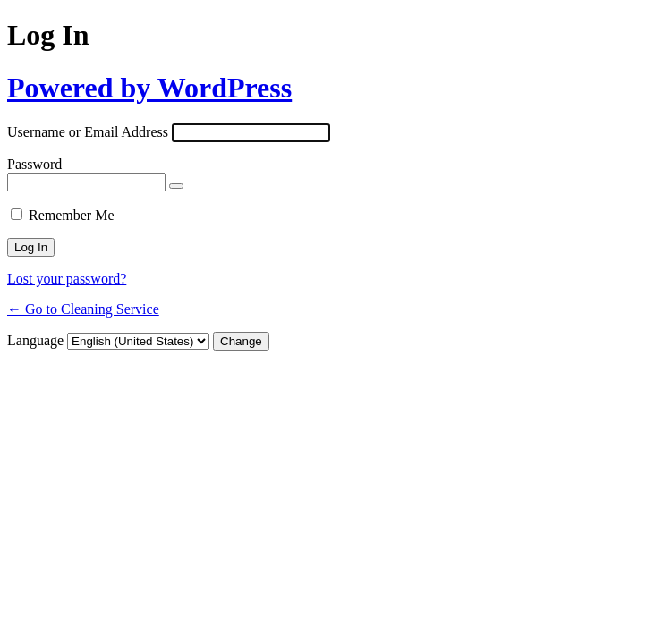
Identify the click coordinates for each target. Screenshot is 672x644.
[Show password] (176, 186)
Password (34, 164)
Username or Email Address (88, 132)
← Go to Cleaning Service (83, 309)
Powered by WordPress (149, 88)
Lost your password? (67, 279)
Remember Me (72, 215)
